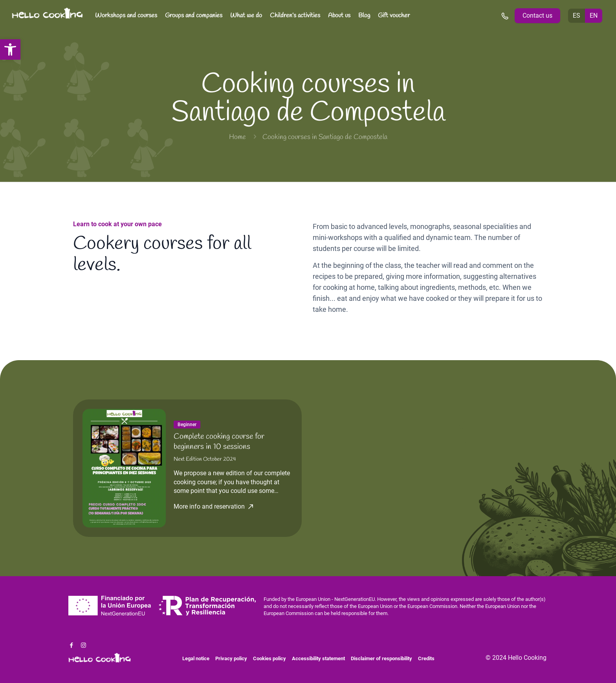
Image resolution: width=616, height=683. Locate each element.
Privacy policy (231, 658)
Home (237, 137)
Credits (426, 658)
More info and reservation (209, 507)
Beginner (187, 425)
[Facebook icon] (71, 645)
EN (594, 16)
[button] (10, 49)
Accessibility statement (318, 658)
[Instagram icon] (83, 645)
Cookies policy (269, 658)
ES (577, 16)
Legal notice (196, 658)
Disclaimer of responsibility (381, 658)
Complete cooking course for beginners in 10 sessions (219, 442)
